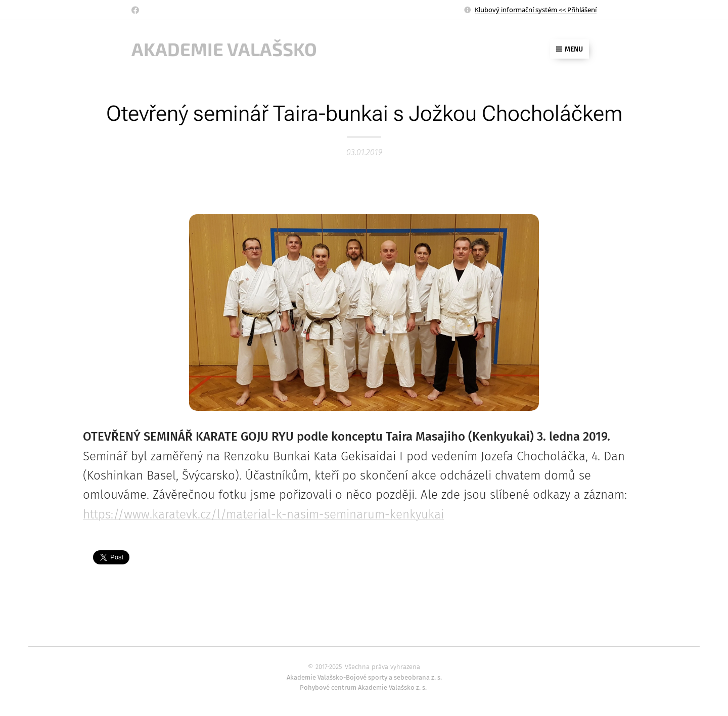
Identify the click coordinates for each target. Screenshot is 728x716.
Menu (570, 49)
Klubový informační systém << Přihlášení (536, 10)
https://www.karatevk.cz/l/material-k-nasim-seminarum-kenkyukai (263, 514)
